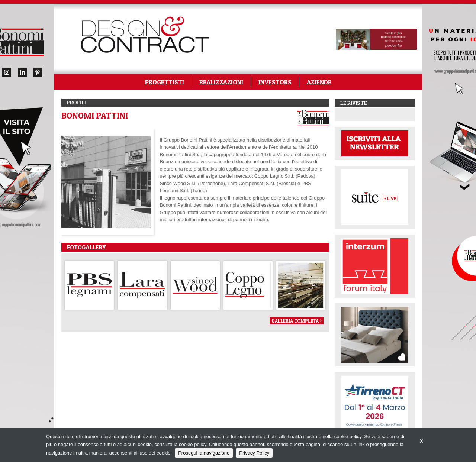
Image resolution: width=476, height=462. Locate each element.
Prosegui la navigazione (204, 453)
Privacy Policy (254, 453)
